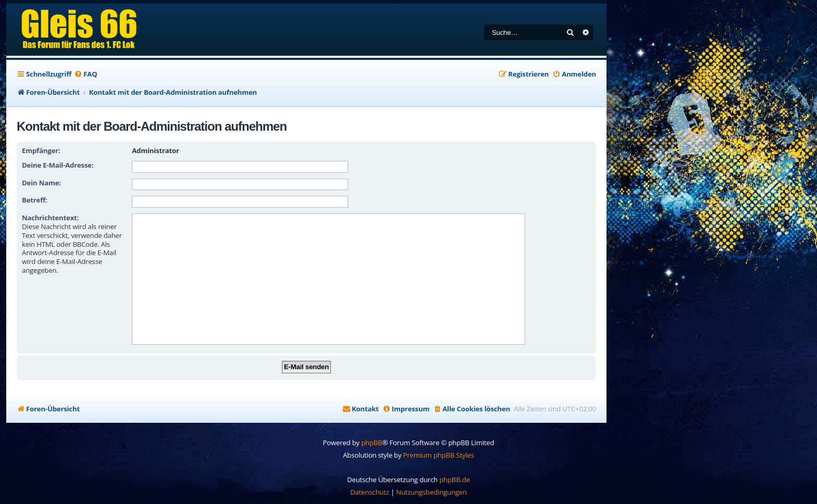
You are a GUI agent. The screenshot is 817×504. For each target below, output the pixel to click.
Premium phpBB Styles (439, 455)
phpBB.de (455, 480)
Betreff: (35, 200)
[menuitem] (85, 74)
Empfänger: (41, 150)
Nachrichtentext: (50, 218)
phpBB (372, 443)
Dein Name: (41, 183)
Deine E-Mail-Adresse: (58, 165)
